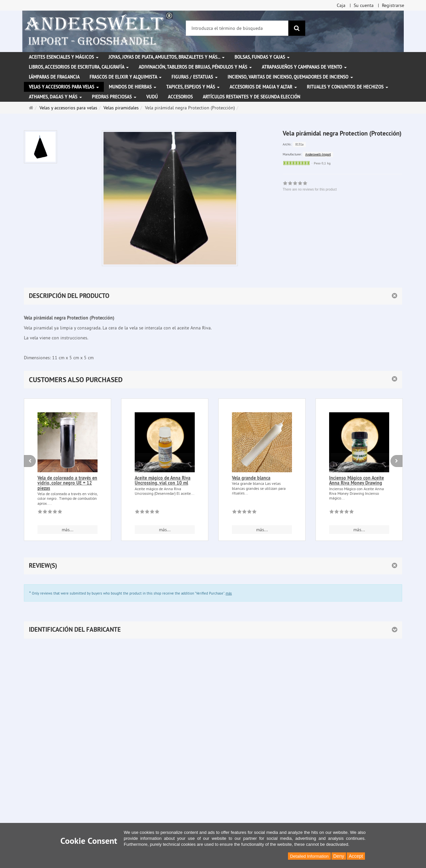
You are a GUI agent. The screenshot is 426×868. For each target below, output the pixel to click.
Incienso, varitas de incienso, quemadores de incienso (290, 77)
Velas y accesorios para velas (64, 87)
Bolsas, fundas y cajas (262, 57)
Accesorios (180, 97)
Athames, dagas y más (55, 97)
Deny (339, 856)
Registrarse (393, 5)
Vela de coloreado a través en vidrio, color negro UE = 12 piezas (67, 483)
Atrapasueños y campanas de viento (304, 67)
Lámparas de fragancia (54, 77)
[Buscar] (297, 28)
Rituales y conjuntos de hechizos (348, 87)
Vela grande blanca (251, 478)
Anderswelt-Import (318, 154)
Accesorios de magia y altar (263, 87)
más (229, 593)
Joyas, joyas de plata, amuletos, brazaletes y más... (167, 57)
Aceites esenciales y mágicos (64, 57)
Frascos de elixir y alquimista (126, 77)
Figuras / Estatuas (195, 77)
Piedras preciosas (114, 97)
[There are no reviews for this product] (50, 513)
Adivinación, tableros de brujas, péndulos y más (195, 67)
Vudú (152, 97)
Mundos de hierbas (133, 87)
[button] (213, 380)
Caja (341, 5)
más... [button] (68, 530)
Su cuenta (364, 5)
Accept (356, 856)
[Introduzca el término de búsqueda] (237, 28)
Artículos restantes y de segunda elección (251, 97)
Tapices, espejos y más (193, 87)
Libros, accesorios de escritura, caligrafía (79, 67)
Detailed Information (309, 856)
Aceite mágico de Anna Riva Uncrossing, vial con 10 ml (163, 480)
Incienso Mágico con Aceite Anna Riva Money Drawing (356, 480)
